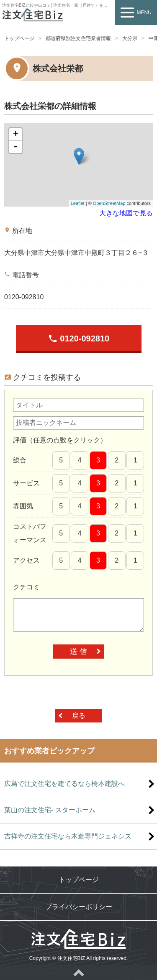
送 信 (78, 652)
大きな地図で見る (126, 213)
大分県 (130, 38)
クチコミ (26, 587)
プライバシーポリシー (79, 907)
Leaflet (78, 203)
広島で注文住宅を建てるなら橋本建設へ (64, 784)
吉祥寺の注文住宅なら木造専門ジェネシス (68, 836)
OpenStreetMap (109, 203)
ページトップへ (78, 972)
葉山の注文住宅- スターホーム (50, 810)
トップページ (19, 38)
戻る (79, 716)
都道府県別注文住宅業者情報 (78, 38)
